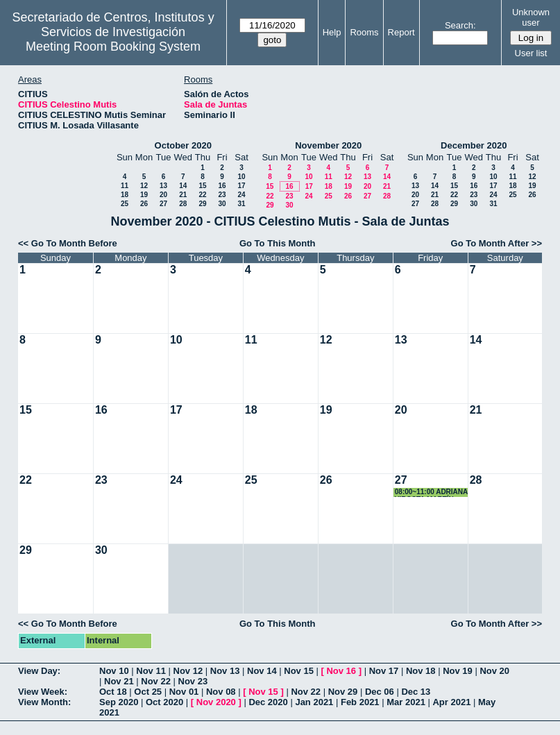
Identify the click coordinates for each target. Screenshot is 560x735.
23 (222, 195)
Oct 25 (148, 692)
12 (144, 186)
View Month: (44, 702)
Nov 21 (119, 681)
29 (202, 204)
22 (202, 195)
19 (144, 195)
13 (163, 186)
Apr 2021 (451, 702)
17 (241, 186)
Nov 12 (188, 671)
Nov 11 (151, 671)
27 (163, 204)
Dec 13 (416, 692)
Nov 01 (184, 692)
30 (222, 204)
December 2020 (474, 145)
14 (183, 186)
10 (241, 177)
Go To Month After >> (497, 243)
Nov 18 (421, 671)
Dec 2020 (268, 702)
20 (163, 195)
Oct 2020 (164, 702)
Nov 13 (225, 671)
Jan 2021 (314, 702)
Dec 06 (380, 692)
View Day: (39, 671)
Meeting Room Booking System (113, 47)
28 (183, 204)
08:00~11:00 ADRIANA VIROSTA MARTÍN (431, 492)
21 (183, 195)
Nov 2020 (216, 702)
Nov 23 (193, 681)
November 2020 (328, 145)
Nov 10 (114, 671)
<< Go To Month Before (68, 243)
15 (202, 186)
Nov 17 (384, 671)
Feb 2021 (360, 702)
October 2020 (183, 145)
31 (241, 204)
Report (401, 32)
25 (125, 204)
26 (144, 204)
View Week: (43, 692)
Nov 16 (341, 671)
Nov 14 (262, 671)
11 (125, 186)
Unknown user (531, 17)
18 (125, 195)
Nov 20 (494, 671)
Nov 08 (221, 692)
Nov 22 (156, 681)
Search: (460, 25)
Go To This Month (278, 243)
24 (241, 195)
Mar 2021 (406, 702)
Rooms (364, 32)
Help (332, 32)
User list (531, 53)
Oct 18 (113, 692)
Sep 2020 (119, 702)
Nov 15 (299, 671)
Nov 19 (458, 671)
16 (222, 186)
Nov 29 (343, 692)
